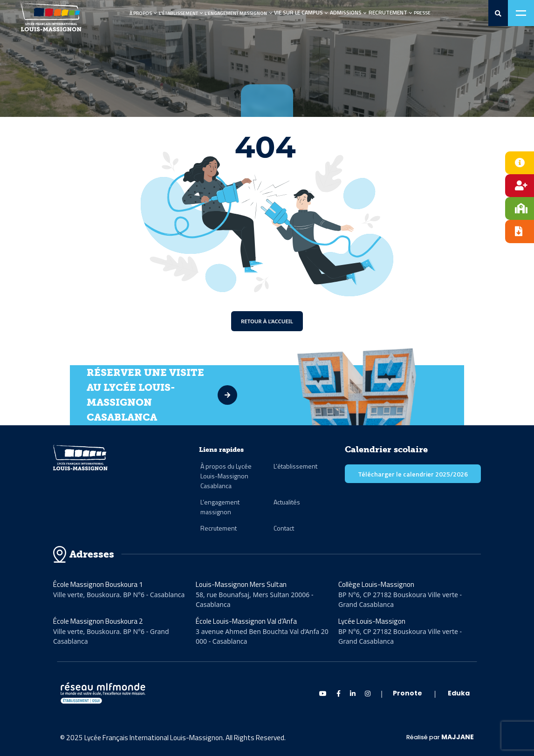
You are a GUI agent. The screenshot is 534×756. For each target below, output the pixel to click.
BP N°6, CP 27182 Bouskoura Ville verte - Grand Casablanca (400, 599)
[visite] (250, 395)
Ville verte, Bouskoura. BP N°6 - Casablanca (119, 595)
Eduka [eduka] (459, 693)
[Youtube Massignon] (323, 693)
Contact (284, 528)
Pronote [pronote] (407, 693)
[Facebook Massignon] (339, 693)
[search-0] (498, 13)
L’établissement (178, 13)
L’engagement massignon (220, 507)
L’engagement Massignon (236, 13)
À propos (141, 13)
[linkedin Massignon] (353, 693)
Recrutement (219, 528)
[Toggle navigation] (521, 13)
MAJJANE (458, 737)
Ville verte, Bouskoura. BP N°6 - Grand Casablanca (111, 636)
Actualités (287, 502)
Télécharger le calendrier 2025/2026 (413, 474)
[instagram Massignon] (368, 693)
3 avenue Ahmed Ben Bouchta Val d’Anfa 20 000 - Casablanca (262, 636)
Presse (422, 13)
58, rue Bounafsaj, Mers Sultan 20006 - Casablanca (255, 599)
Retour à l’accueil (267, 321)
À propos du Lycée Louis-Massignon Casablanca (226, 476)
